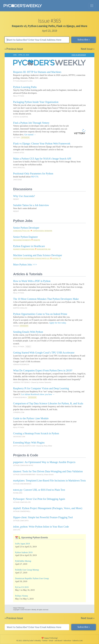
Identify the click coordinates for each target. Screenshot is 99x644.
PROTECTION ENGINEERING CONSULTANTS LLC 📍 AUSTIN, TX (37, 259)
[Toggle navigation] (92, 6)
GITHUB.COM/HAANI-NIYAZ (23, 465)
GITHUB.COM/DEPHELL (22, 511)
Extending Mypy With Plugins (29, 443)
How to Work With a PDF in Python (32, 281)
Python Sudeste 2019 (24, 552)
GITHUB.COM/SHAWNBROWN (24, 475)
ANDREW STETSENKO (21, 382)
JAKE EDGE (17, 180)
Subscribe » (84, 39)
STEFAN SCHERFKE (21, 117)
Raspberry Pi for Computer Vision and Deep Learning (41, 388)
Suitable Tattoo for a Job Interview (31, 205)
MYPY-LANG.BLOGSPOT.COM (24, 446)
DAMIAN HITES (19, 153)
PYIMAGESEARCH (20, 397)
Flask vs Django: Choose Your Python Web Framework (42, 144)
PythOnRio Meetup (23, 561)
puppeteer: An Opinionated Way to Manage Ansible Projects (44, 462)
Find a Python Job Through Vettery (31, 123)
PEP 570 (35, 177)
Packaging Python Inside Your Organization (36, 102)
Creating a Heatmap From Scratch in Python (36, 433)
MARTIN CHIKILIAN (20, 308)
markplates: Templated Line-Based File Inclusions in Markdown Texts (49, 481)
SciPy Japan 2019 (22, 544)
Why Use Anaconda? (24, 196)
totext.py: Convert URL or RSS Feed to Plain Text (39, 490)
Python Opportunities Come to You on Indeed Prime (40, 314)
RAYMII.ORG (18, 493)
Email (51, 641)
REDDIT (16, 199)
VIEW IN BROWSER (79, 55)
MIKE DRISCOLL (19, 168)
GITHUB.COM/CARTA (21, 521)
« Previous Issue (14, 49)
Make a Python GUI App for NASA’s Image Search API (42, 159)
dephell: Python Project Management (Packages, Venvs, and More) (48, 508)
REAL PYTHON (19, 96)
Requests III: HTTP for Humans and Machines (37, 72)
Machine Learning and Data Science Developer (38, 255)
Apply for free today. (58, 323)
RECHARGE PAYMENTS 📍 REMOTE (27, 240)
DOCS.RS (17, 530)
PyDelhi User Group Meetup (27, 570)
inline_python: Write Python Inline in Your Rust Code (41, 527)
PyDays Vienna (21, 596)
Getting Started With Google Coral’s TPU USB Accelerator (44, 353)
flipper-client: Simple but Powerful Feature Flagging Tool (43, 517)
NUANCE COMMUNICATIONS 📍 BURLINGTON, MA (32, 249)
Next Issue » (88, 49)
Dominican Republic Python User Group (32, 578)
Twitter (45, 641)
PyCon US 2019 (22, 587)
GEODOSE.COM (19, 437)
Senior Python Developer (26, 228)
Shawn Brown (49, 475)
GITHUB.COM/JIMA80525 (22, 484)
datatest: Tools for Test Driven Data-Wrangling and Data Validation (48, 471)
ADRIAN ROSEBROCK (21, 365)
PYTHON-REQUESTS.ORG (23, 81)
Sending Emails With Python (28, 332)
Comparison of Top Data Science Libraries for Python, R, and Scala (48, 403)
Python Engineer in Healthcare (29, 246)
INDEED (16, 326)
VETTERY (17, 138)
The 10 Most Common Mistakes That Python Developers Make (46, 299)
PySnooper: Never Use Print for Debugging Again (39, 499)
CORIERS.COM (19, 412)
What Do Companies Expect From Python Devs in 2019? (43, 370)
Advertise (67, 641)
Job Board (58, 641)
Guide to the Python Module (31, 418)
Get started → (30, 135)
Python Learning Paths (25, 87)
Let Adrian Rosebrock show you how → (38, 394)
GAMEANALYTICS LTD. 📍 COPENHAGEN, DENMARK (33, 231)
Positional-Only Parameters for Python (33, 174)
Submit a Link (78, 641)
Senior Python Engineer (25, 237)
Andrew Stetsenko (45, 382)
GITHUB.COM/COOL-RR (22, 502)
